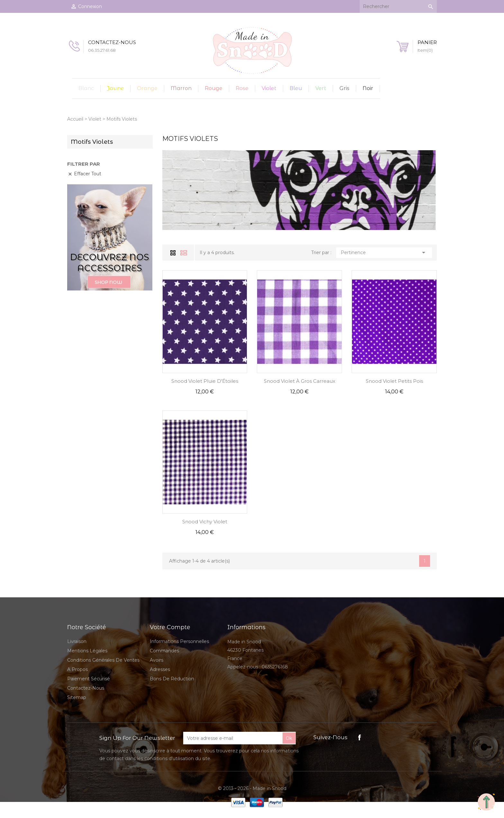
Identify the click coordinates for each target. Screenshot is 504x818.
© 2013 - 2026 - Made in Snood (252, 788)
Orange (147, 88)
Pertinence (384, 253)
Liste (184, 253)
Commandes (164, 651)
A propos (77, 669)
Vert (321, 88)
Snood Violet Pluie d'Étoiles (205, 381)
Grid (174, 253)
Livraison (77, 641)
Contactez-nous (86, 688)
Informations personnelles (179, 641)
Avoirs (157, 660)
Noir (368, 88)
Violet (269, 88)
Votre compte (170, 627)
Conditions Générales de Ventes (103, 660)
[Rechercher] (398, 6)
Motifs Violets (92, 142)
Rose (242, 88)
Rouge (214, 88)
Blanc (86, 88)
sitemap (77, 697)
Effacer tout (84, 174)
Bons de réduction (172, 679)
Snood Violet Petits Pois (394, 381)
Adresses (160, 669)
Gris (344, 88)
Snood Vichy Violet (205, 522)
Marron (181, 88)
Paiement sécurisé (89, 679)
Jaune (115, 88)
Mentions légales (87, 651)
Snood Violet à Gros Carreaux (300, 381)
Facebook (360, 737)
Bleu (296, 88)
